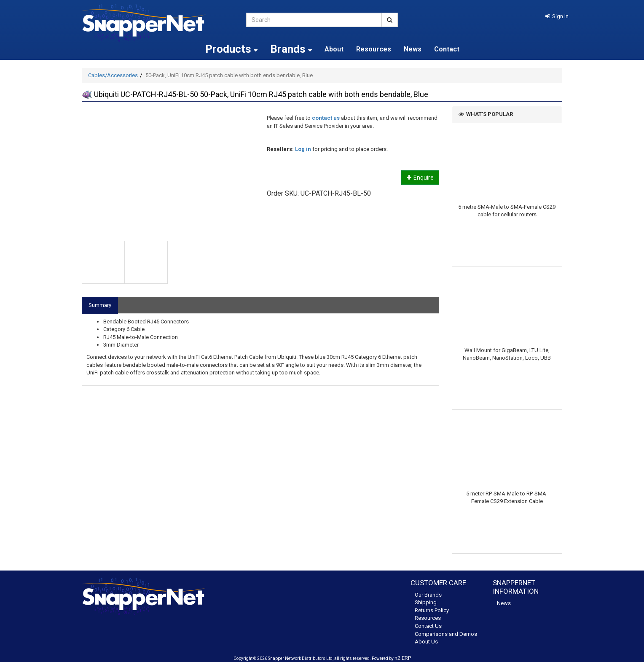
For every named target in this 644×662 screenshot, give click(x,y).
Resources (374, 49)
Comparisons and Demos (446, 634)
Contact (447, 49)
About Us (426, 642)
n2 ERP (403, 658)
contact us (326, 118)
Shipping (426, 602)
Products (231, 49)
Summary (100, 305)
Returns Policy (432, 610)
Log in (303, 149)
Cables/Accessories (113, 75)
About (334, 49)
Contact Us (428, 626)
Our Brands (428, 595)
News (413, 49)
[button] (557, 16)
